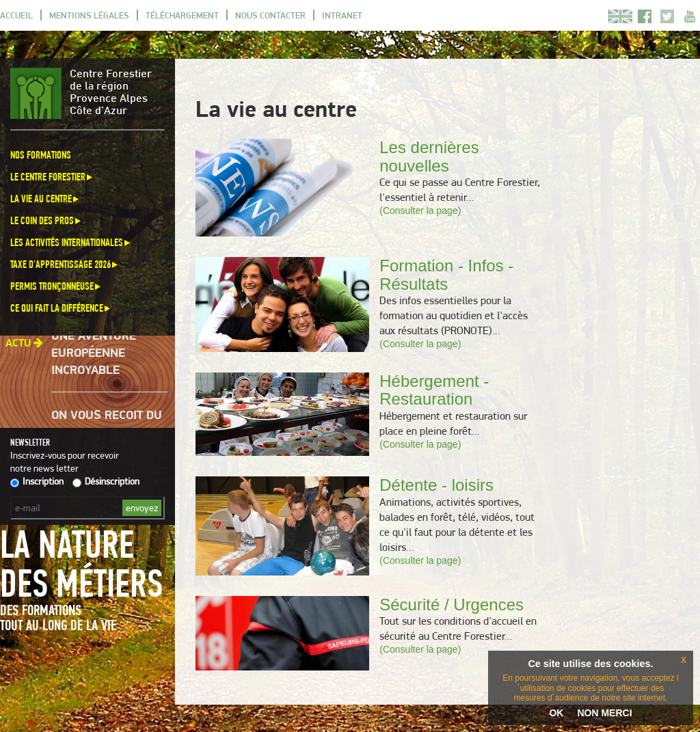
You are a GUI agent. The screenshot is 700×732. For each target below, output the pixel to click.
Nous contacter (270, 15)
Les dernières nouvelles (429, 156)
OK (556, 713)
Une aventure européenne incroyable (94, 354)
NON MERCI (604, 713)
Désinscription (106, 481)
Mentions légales (89, 15)
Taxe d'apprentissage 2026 (65, 264)
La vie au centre (45, 199)
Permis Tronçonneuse (56, 286)
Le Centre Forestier (52, 177)
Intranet (342, 15)
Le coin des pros (46, 220)
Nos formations (41, 155)
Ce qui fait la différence (61, 308)
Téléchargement (182, 15)
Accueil (16, 15)
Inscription (37, 481)
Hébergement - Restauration (434, 390)
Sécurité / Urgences (452, 605)
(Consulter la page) (420, 211)
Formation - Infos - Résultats (446, 274)
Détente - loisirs (436, 485)
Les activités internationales (71, 242)
